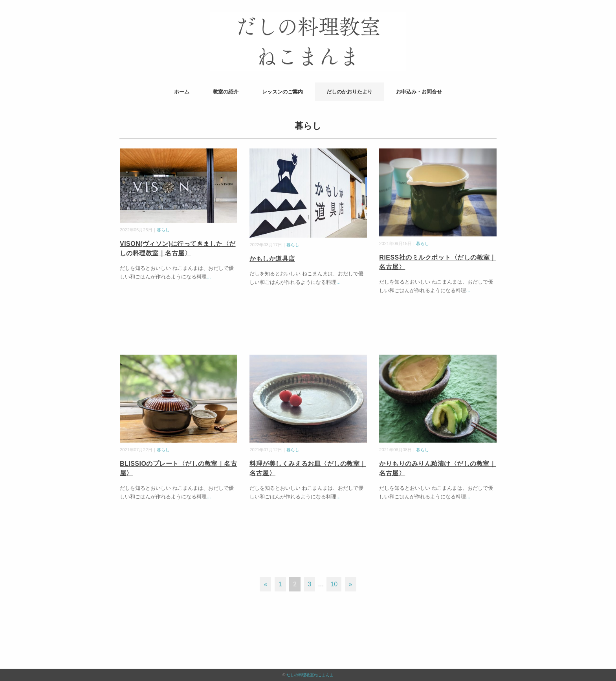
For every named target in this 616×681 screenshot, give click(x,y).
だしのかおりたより (349, 92)
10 (334, 584)
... (209, 277)
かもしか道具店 (272, 259)
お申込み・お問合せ (419, 92)
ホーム (182, 92)
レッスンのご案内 (282, 92)
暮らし (163, 230)
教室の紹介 (226, 92)
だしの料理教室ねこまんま (310, 675)
